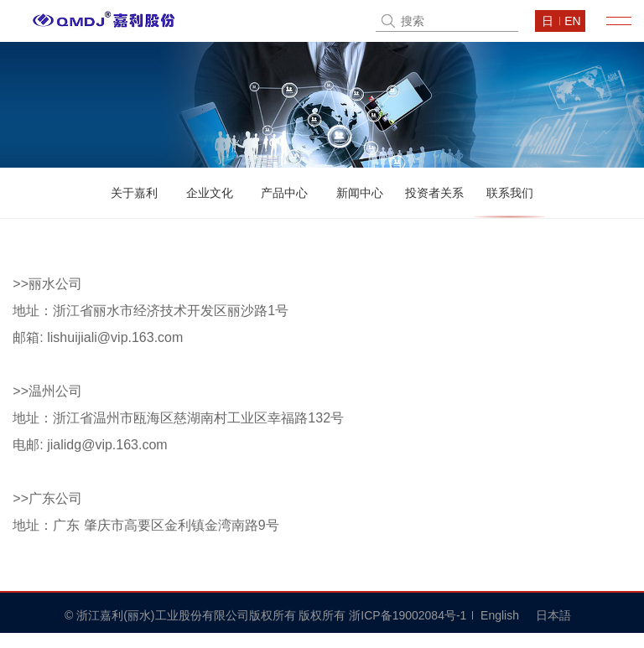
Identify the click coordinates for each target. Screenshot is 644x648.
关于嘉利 (134, 193)
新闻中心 (360, 193)
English (500, 615)
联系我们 (510, 193)
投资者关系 (434, 193)
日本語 (553, 615)
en (572, 21)
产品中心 (284, 193)
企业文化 (210, 193)
